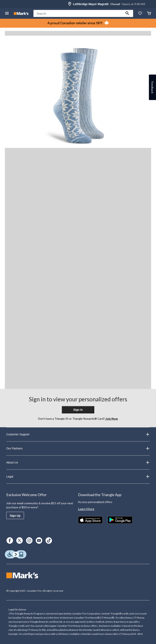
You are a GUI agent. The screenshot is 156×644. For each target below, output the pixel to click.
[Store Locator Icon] (70, 4)
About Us (78, 462)
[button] (127, 13)
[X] (19, 541)
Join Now (111, 419)
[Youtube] (39, 541)
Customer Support (78, 434)
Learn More (86, 509)
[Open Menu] (7, 14)
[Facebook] (10, 541)
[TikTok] (49, 541)
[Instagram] (29, 541)
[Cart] (149, 14)
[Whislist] (140, 14)
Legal (78, 477)
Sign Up (15, 516)
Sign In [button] (78, 410)
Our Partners (78, 448)
